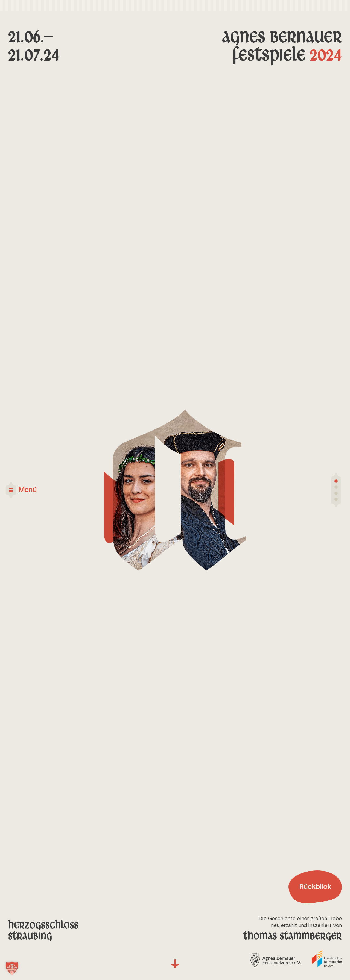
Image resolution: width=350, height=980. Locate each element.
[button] (12, 968)
